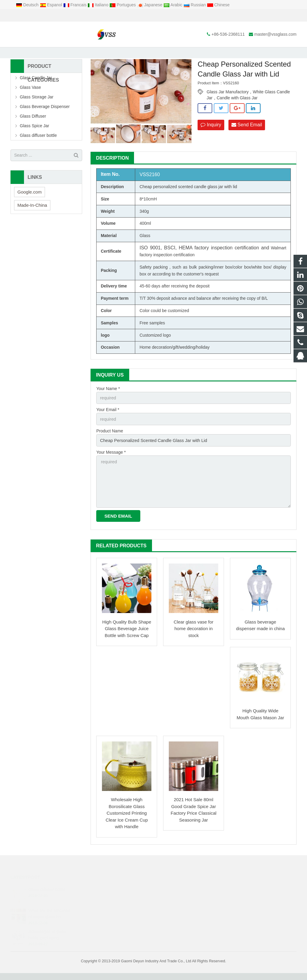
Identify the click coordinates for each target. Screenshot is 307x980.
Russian (195, 5)
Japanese (150, 5)
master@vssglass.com (79, 16)
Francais (75, 5)
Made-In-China (32, 215)
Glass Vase (30, 98)
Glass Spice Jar (34, 136)
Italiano (98, 5)
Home (84, 54)
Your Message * (111, 461)
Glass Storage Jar (134, 54)
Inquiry (211, 135)
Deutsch (28, 5)
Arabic (173, 5)
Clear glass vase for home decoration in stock (194, 636)
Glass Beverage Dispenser (45, 117)
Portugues (123, 5)
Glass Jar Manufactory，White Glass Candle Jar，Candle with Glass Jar (248, 103)
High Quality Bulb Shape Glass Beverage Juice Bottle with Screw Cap (127, 636)
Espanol (52, 5)
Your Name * (108, 399)
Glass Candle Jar (36, 88)
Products (104, 54)
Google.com (30, 202)
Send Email (247, 135)
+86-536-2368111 (32, 16)
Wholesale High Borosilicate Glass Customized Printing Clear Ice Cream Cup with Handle (127, 820)
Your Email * (108, 419)
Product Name (110, 440)
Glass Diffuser (33, 126)
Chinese (218, 5)
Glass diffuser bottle (38, 146)
